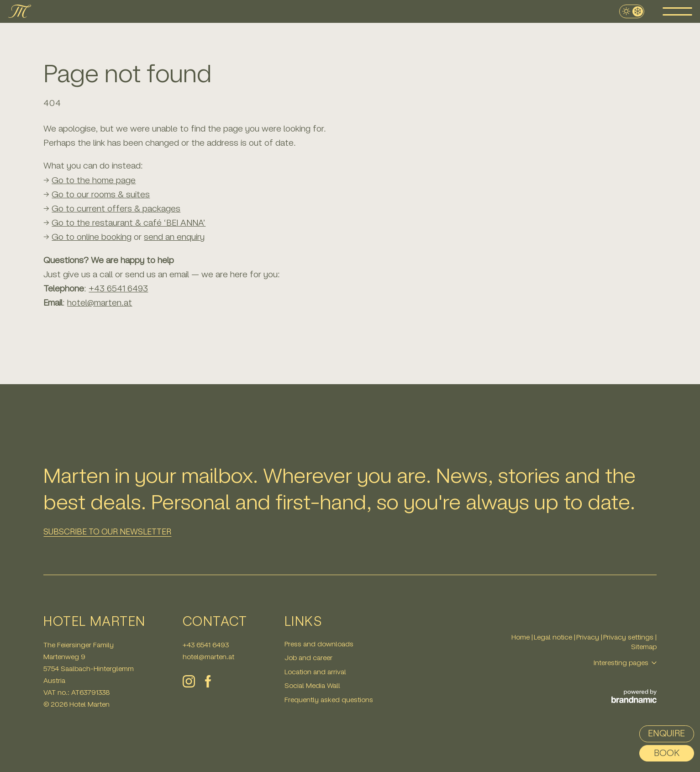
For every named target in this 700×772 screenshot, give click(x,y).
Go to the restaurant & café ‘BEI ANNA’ (129, 223)
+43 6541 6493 (118, 288)
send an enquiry (174, 237)
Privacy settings (629, 637)
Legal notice (554, 637)
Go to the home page (94, 180)
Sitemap (644, 647)
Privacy (589, 637)
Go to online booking (92, 237)
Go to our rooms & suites (101, 194)
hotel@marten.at (208, 657)
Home (521, 637)
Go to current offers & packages (116, 209)
